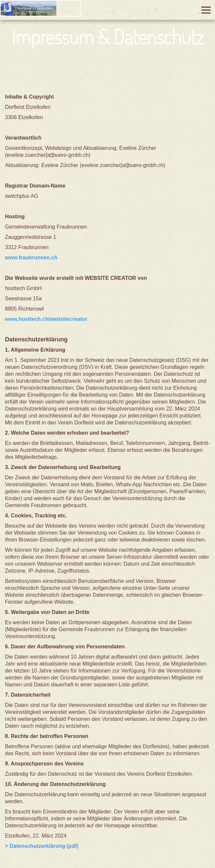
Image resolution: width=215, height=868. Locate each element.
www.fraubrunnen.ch (31, 258)
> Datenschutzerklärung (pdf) (42, 846)
